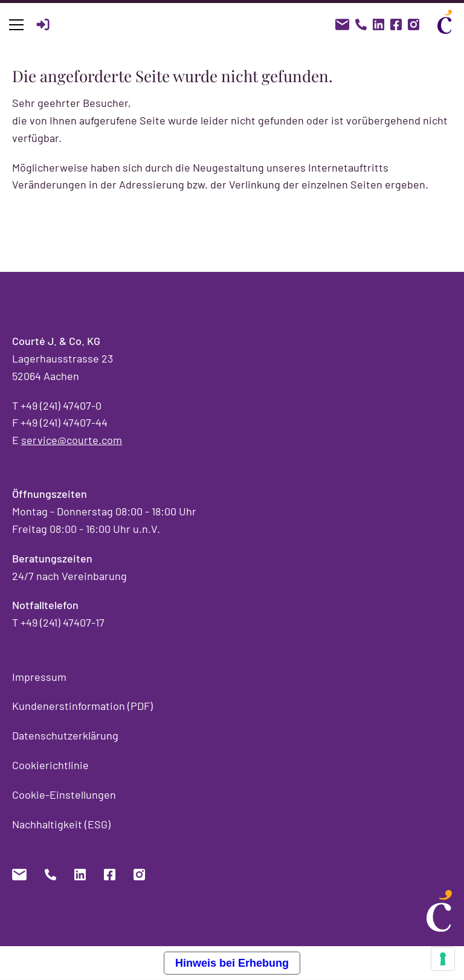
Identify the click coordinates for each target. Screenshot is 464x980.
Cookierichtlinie (50, 765)
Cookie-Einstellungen (64, 795)
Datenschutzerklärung (65, 735)
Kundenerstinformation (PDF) (82, 706)
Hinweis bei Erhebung (232, 963)
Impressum (39, 677)
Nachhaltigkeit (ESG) (61, 824)
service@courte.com (72, 440)
